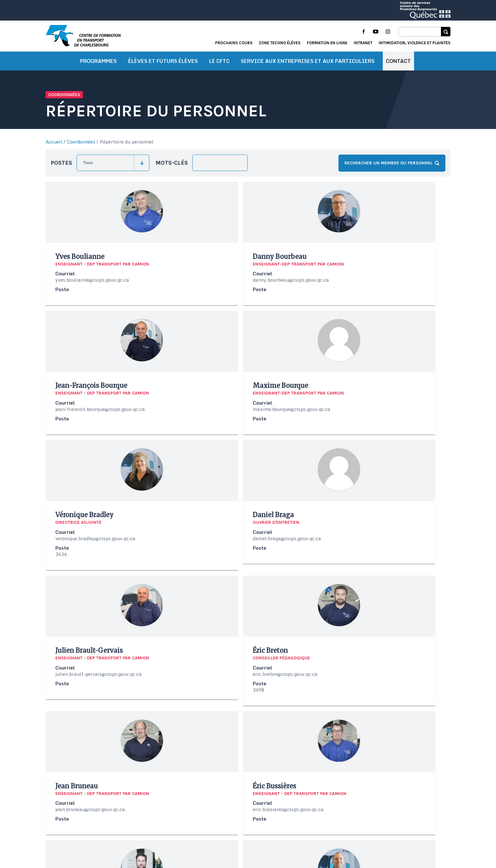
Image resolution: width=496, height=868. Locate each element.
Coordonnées (81, 146)
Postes (61, 167)
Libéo (445, 841)
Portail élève (388, 825)
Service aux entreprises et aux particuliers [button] (308, 65)
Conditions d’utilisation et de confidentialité (95, 840)
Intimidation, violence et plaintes (415, 43)
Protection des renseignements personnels (93, 848)
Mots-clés (172, 167)
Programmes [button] (98, 65)
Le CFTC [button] (219, 65)
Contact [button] (398, 65)
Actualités (354, 825)
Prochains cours (234, 43)
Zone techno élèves (280, 43)
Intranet (363, 43)
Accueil (54, 146)
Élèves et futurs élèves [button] (163, 65)
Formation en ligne (327, 43)
